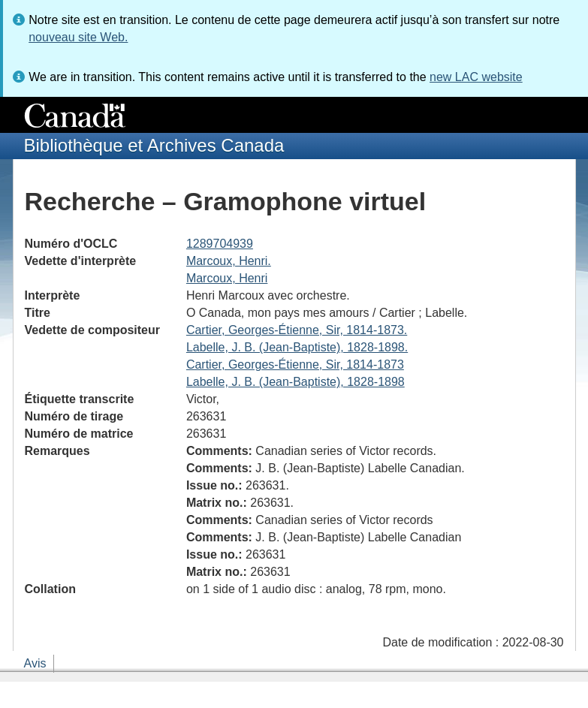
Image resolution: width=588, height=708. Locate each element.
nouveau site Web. (78, 37)
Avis (35, 663)
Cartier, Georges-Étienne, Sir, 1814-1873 (295, 365)
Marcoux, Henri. (229, 261)
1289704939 (220, 244)
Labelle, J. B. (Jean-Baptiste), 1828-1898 (296, 382)
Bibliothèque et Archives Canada (154, 145)
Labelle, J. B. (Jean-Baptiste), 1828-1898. (297, 347)
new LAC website (476, 77)
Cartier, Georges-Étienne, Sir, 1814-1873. (297, 330)
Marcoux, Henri (227, 278)
